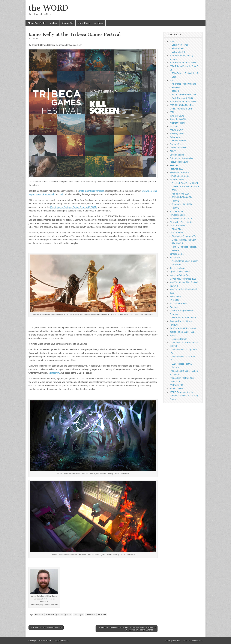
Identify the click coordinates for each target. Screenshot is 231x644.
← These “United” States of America (46, 627)
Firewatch (50, 194)
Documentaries (177, 155)
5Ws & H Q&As (177, 116)
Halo (62, 194)
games (68, 615)
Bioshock (40, 194)
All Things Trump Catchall (184, 84)
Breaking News (177, 133)
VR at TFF (102, 615)
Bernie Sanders (179, 141)
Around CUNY (176, 130)
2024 (172, 41)
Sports (173, 335)
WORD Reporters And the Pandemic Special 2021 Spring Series (184, 396)
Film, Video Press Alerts (181, 222)
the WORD (48, 8)
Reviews (176, 87)
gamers (60, 615)
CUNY (173, 151)
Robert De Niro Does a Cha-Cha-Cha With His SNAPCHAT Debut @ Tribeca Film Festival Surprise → (127, 629)
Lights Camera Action (180, 272)
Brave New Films (180, 45)
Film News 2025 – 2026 (181, 219)
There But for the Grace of (184, 318)
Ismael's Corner (177, 254)
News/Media (175, 297)
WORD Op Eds (177, 389)
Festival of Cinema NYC (181, 172)
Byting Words (176, 137)
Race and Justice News (181, 321)
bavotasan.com (196, 641)
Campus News (176, 144)
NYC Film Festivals (179, 304)
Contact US (68, 23)
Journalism (175, 258)
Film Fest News (177, 180)
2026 (172, 112)
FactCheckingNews (179, 162)
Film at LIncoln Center (180, 176)
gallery (54, 23)
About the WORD (178, 119)
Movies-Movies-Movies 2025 (183, 279)
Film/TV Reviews (178, 226)
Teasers (176, 91)
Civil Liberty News (178, 148)
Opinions (174, 307)
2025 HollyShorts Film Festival (184, 102)
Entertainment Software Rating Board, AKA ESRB (73, 207)
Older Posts (84, 23)
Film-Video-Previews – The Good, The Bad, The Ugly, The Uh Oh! (184, 240)
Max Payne (78, 615)
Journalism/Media (178, 268)
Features (174, 165)
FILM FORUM (176, 211)
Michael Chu (54, 373)
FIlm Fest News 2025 (180, 194)
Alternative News (178, 123)
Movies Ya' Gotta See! (180, 275)
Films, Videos (178, 48)
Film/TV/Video (176, 233)
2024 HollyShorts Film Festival (184, 63)
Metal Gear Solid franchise (92, 191)
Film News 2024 (177, 215)
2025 (172, 80)
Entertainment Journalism (182, 158)
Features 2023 (176, 169)
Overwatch (147, 191)
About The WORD (37, 23)
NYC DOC (175, 300)
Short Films (177, 229)
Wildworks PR (178, 52)
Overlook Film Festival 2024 (185, 183)
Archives (99, 23)
